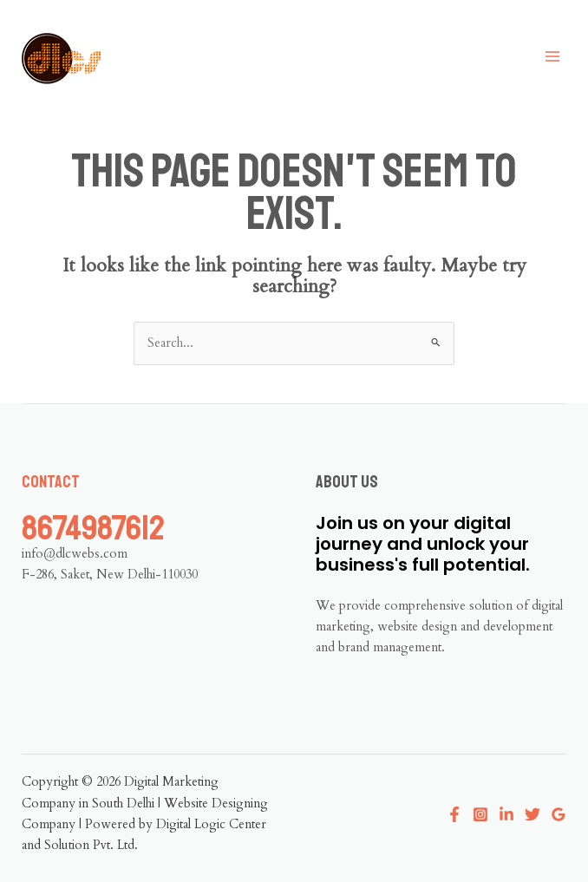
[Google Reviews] (559, 814)
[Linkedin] (506, 814)
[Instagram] (480, 814)
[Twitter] (532, 814)
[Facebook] (454, 814)
